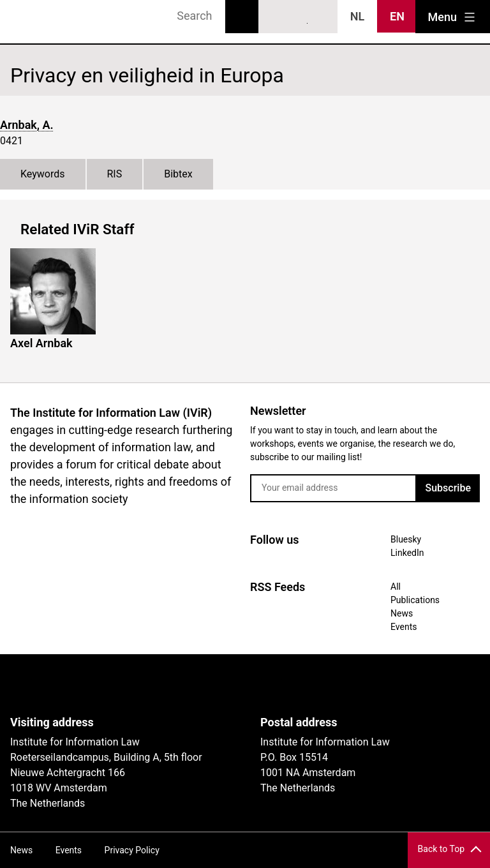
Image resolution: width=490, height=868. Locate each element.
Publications (415, 600)
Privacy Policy (132, 850)
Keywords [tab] (43, 174)
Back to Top (441, 849)
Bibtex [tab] (178, 174)
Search (242, 17)
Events (404, 627)
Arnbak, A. (27, 125)
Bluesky (275, 17)
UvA (158, 685)
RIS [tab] (115, 174)
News (402, 613)
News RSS (322, 17)
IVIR (46, 22)
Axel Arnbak (41, 343)
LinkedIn (299, 17)
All (396, 587)
